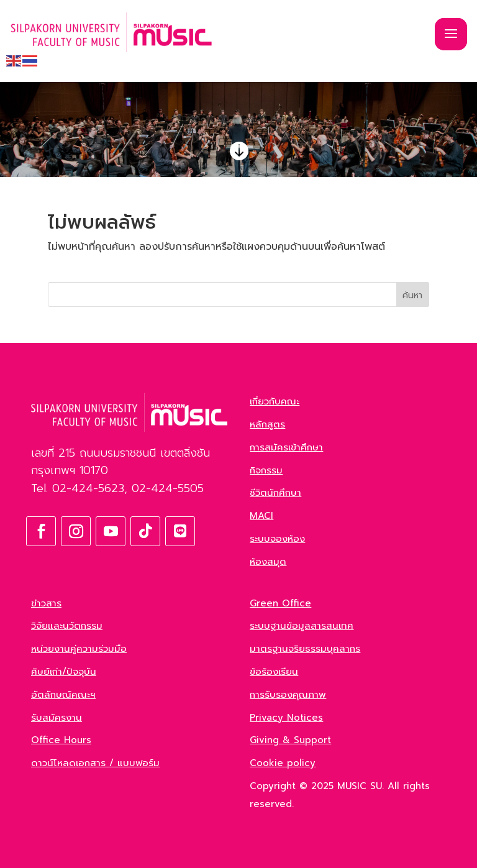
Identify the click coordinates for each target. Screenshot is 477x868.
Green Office (280, 603)
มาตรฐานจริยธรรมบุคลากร (305, 649)
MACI (261, 516)
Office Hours (61, 740)
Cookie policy (283, 763)
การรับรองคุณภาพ (288, 695)
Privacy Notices (286, 718)
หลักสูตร (267, 424)
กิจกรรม (266, 470)
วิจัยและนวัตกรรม (67, 626)
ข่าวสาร (46, 603)
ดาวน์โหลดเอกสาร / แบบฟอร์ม (95, 763)
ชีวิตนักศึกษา (275, 493)
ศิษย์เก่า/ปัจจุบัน (64, 672)
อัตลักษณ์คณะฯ (63, 695)
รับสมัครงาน (57, 718)
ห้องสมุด (268, 562)
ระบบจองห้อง (277, 539)
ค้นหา (412, 295)
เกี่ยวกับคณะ (275, 401)
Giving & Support (290, 740)
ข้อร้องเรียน (274, 672)
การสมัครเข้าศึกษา (286, 447)
